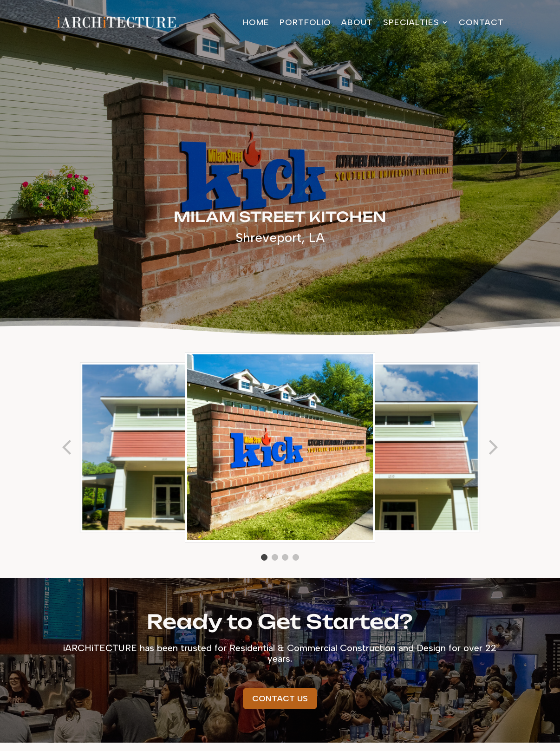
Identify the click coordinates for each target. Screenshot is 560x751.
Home (256, 22)
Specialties (411, 22)
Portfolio (305, 22)
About (357, 22)
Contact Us (280, 699)
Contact (481, 22)
